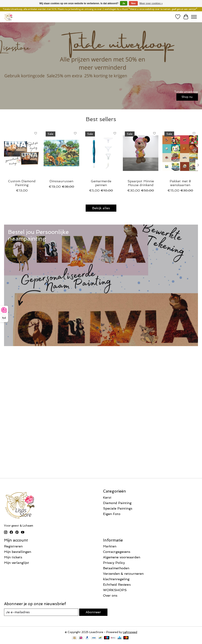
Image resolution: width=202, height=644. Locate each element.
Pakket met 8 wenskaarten (180, 183)
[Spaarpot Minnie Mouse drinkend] (141, 153)
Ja (124, 3)
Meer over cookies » (151, 3)
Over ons (110, 595)
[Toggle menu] (194, 17)
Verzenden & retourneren (123, 574)
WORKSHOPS (115, 590)
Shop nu (187, 97)
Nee (133, 3)
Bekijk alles (101, 208)
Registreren (13, 546)
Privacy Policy (114, 563)
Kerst (107, 497)
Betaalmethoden (116, 568)
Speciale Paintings (118, 508)
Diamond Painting (117, 503)
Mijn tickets (13, 557)
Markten (110, 546)
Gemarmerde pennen (101, 183)
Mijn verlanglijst (17, 563)
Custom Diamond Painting (22, 183)
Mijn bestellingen (18, 552)
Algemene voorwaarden (122, 557)
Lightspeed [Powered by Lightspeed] (130, 632)
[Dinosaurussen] (61, 153)
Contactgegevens (117, 552)
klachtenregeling (116, 579)
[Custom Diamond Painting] (22, 153)
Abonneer (93, 612)
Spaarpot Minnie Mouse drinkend (141, 183)
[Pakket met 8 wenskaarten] (180, 153)
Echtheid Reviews (117, 585)
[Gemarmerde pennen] (101, 153)
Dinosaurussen (61, 181)
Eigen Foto (112, 514)
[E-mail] (41, 612)
